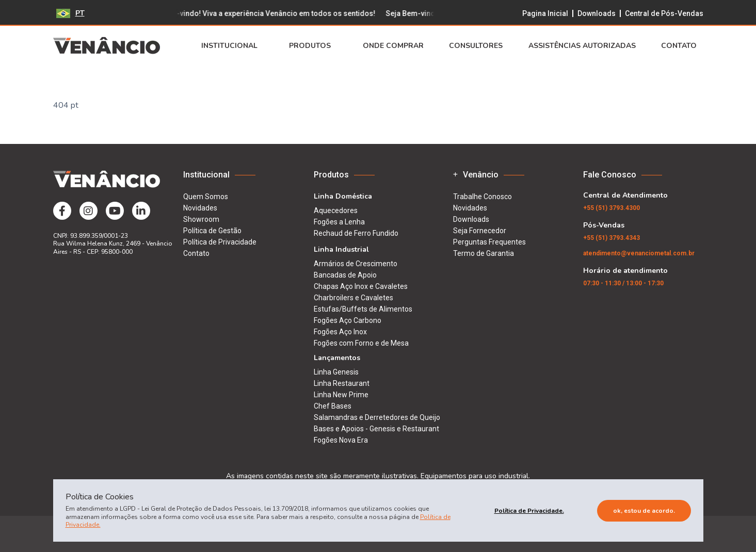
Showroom (201, 219)
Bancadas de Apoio (345, 275)
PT (70, 13)
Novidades (200, 208)
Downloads (597, 13)
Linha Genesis (336, 372)
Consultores (476, 46)
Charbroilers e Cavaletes (353, 298)
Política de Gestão (212, 231)
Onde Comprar (393, 46)
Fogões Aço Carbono (348, 320)
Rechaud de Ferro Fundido (356, 233)
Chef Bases (333, 406)
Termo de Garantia (484, 253)
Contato (682, 46)
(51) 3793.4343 (612, 238)
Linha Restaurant (342, 383)
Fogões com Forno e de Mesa (361, 343)
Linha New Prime (341, 395)
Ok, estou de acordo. (644, 511)
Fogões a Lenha (339, 222)
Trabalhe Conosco (482, 197)
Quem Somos (206, 197)
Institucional (232, 46)
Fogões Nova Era (341, 440)
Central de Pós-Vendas (664, 13)
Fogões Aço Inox (340, 332)
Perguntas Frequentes (489, 242)
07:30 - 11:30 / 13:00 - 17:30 (623, 283)
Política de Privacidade (220, 242)
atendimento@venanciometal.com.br (639, 253)
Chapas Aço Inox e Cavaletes (361, 286)
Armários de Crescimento (356, 264)
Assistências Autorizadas (582, 46)
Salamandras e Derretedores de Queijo (377, 417)
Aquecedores (336, 210)
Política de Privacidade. (529, 511)
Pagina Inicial (545, 13)
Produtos (313, 46)
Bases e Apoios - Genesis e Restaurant (376, 429)
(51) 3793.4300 (612, 208)
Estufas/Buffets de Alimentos (363, 309)
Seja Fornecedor (480, 231)
